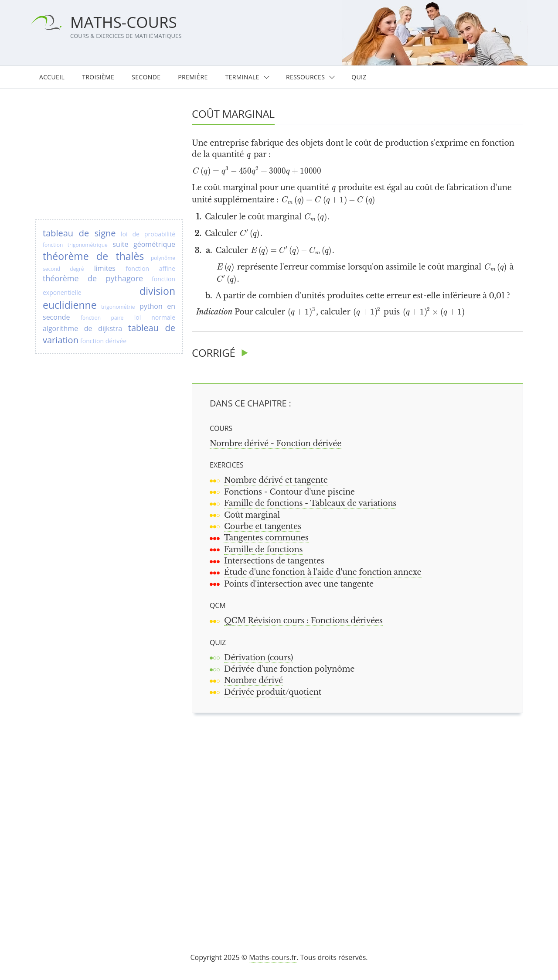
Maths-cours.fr (273, 957)
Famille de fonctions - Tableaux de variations (310, 503)
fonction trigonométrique (75, 245)
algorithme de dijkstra (82, 328)
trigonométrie (118, 307)
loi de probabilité (148, 234)
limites (105, 268)
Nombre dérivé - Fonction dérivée (276, 444)
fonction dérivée (103, 341)
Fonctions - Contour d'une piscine (289, 492)
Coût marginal (252, 515)
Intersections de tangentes (274, 561)
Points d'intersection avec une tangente (299, 584)
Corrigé (214, 353)
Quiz (359, 77)
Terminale (242, 77)
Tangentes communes (266, 538)
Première (193, 77)
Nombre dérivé (253, 680)
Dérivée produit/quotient (273, 692)
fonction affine (150, 268)
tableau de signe (79, 233)
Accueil (52, 77)
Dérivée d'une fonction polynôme (289, 669)
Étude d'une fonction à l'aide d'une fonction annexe (323, 572)
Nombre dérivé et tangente (276, 480)
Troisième (98, 77)
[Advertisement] (361, 822)
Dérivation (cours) (259, 658)
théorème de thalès (93, 256)
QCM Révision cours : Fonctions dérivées (303, 621)
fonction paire (102, 318)
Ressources (305, 77)
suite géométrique (144, 244)
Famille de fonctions (263, 550)
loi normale (155, 317)
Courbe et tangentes (263, 526)
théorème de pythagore (93, 278)
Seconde (146, 77)
